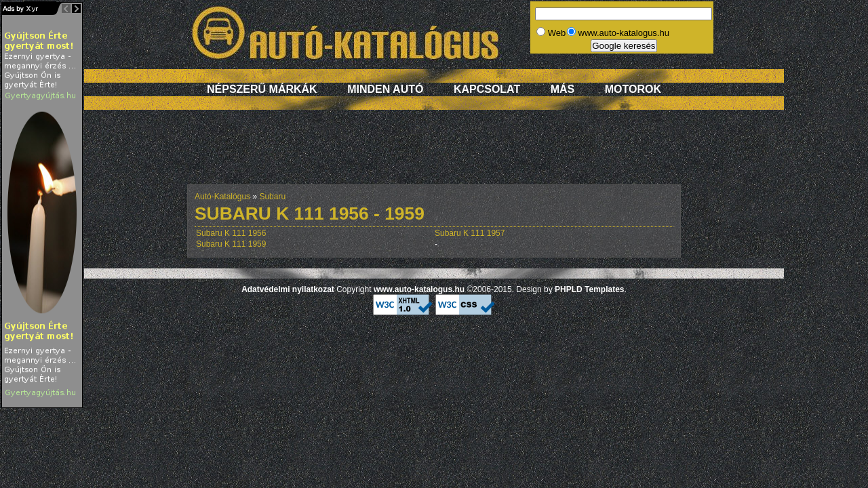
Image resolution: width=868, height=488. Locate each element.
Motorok (633, 89)
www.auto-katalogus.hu (419, 289)
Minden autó (385, 89)
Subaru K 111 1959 (231, 244)
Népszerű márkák (262, 89)
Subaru (272, 197)
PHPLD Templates (589, 289)
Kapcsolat (487, 89)
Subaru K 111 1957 (470, 233)
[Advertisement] (434, 154)
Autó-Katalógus (222, 197)
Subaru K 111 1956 (231, 233)
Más (563, 89)
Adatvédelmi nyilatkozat (288, 289)
